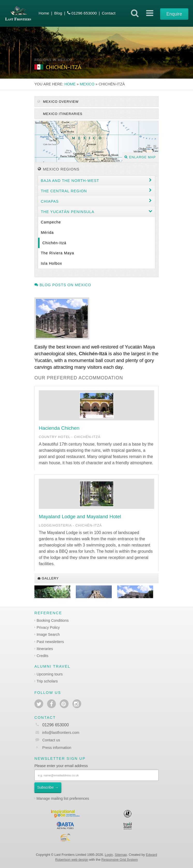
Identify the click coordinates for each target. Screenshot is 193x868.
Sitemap (121, 855)
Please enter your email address (61, 766)
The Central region (64, 191)
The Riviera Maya (58, 253)
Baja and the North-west (70, 181)
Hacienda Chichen (59, 428)
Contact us (51, 740)
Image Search (48, 634)
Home (44, 13)
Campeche (51, 222)
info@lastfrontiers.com (57, 733)
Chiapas (50, 201)
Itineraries (45, 649)
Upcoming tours (50, 674)
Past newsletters (50, 642)
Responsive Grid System (120, 860)
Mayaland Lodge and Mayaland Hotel (80, 517)
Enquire (174, 14)
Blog (58, 13)
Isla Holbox (51, 263)
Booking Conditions (53, 620)
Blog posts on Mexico (63, 285)
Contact (109, 13)
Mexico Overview (58, 102)
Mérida (47, 233)
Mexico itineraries (62, 114)
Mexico (87, 84)
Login (109, 855)
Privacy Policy (48, 627)
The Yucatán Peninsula (68, 212)
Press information (57, 748)
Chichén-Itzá (54, 243)
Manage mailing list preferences (63, 798)
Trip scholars (47, 681)
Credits (42, 656)
